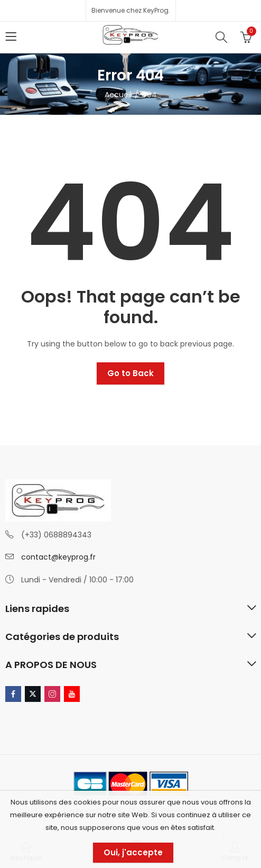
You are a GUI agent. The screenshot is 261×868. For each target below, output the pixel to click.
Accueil (118, 95)
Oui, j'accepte (133, 852)
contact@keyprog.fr (58, 557)
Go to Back (130, 373)
